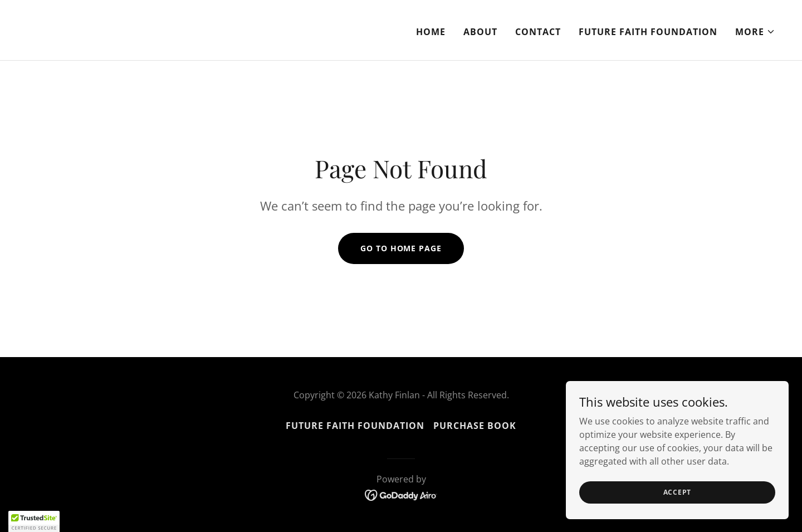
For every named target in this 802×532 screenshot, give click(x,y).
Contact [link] (538, 32)
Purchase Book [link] (475, 426)
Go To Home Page (401, 248)
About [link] (480, 32)
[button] (755, 32)
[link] (209, 40)
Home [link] (431, 32)
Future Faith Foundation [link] (648, 32)
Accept (678, 499)
